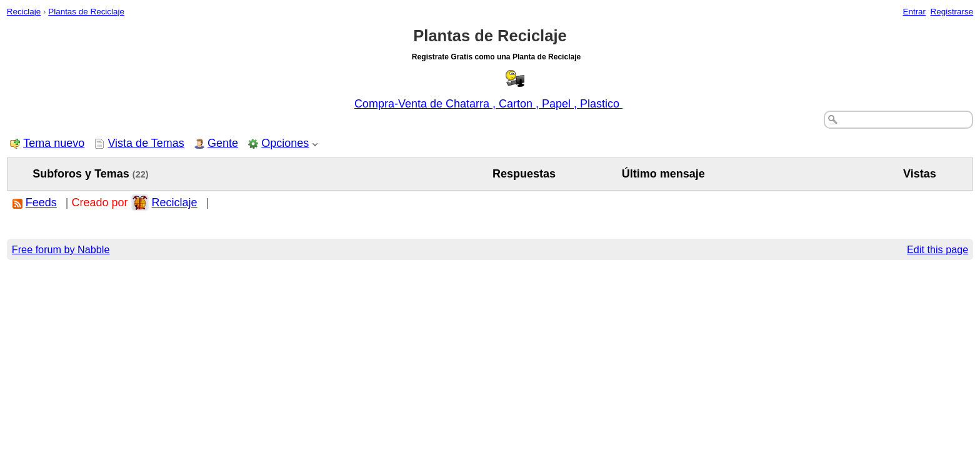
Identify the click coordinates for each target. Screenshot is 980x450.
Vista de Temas (146, 143)
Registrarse (952, 12)
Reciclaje (24, 12)
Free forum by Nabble (61, 249)
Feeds (41, 202)
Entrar (914, 12)
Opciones (285, 143)
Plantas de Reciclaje (86, 12)
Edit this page (937, 249)
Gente (223, 143)
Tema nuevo (54, 143)
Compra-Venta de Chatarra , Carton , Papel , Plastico (488, 104)
